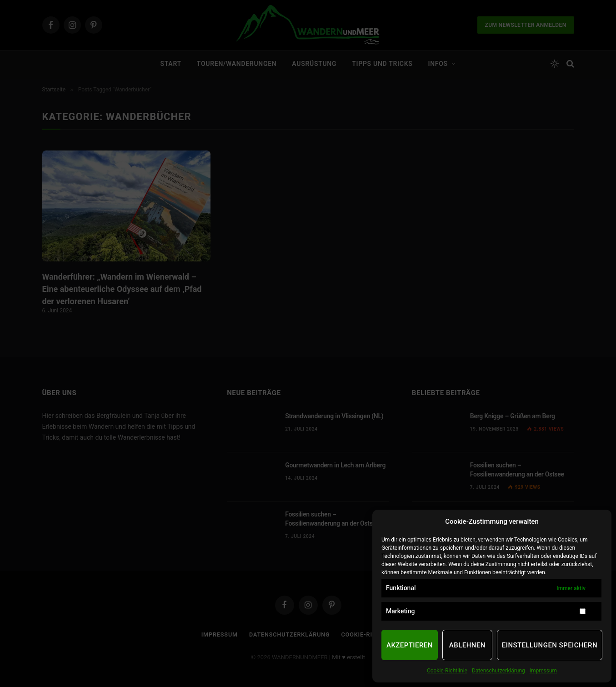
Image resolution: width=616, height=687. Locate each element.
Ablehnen (467, 645)
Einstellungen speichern (550, 645)
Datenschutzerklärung (498, 671)
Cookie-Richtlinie (447, 671)
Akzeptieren (410, 645)
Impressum (543, 671)
